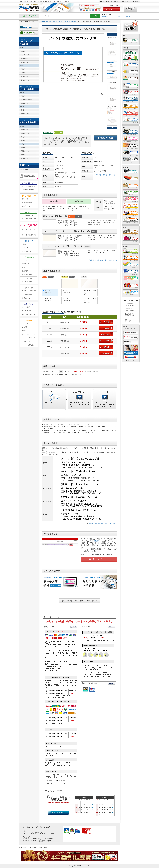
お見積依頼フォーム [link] (28, 311)
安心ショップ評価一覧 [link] (28, 338)
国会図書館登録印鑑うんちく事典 (129, 304)
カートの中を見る (112, 9)
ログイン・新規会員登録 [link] (29, 291)
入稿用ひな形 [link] (26, 206)
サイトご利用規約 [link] (27, 278)
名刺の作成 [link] (25, 244)
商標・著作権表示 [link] (27, 275)
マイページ (116, 2)
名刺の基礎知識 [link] (27, 251)
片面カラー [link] (25, 59)
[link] (29, 42)
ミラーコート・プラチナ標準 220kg (90, 292)
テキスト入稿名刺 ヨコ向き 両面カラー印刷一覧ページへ (79, 601)
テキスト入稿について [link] (28, 215)
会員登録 (97, 541)
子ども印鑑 (126, 17)
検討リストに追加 (106, 138)
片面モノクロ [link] (25, 62)
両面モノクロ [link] (25, 55)
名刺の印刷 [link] (25, 248)
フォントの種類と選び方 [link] (29, 219)
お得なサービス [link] (27, 298)
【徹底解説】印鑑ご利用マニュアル (129, 315)
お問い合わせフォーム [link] (28, 314)
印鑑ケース (106, 17)
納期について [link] (26, 267)
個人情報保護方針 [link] (27, 282)
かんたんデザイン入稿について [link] (29, 230)
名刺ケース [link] (25, 170)
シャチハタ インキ (116, 17)
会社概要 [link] (25, 327)
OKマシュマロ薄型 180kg (49, 300)
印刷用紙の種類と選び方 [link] (29, 186)
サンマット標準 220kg (67, 291)
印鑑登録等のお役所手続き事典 (129, 310)
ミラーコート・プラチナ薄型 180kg (90, 301)
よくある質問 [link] (26, 307)
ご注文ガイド (106, 2)
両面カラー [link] (25, 51)
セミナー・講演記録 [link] (28, 345)
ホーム (136, 2)
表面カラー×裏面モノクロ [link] (29, 100)
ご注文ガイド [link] (26, 260)
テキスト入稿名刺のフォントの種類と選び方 (103, 523)
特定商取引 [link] (25, 271)
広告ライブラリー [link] (27, 341)
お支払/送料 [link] (25, 264)
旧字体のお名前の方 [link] (28, 190)
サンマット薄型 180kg (67, 300)
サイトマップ (126, 2)
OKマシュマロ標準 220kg (49, 291)
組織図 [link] (24, 331)
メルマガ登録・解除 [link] (28, 294)
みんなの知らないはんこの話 (129, 320)
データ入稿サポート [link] (28, 203)
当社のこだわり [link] (27, 323)
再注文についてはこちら (99, 559)
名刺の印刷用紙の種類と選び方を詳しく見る (103, 260)
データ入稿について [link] (28, 199)
